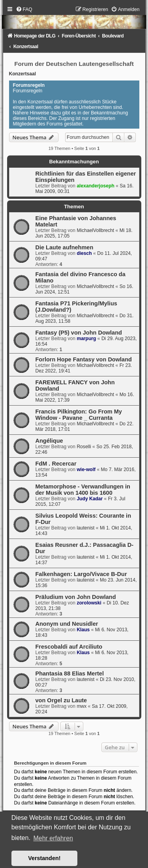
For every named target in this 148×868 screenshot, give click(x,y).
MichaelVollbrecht (95, 230)
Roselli (84, 447)
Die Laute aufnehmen (65, 247)
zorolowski (89, 603)
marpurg (86, 339)
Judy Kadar (90, 499)
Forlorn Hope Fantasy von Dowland (84, 359)
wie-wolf (86, 470)
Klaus (83, 630)
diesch (84, 253)
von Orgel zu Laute (61, 700)
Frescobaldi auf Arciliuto (69, 647)
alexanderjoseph (95, 186)
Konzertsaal (23, 74)
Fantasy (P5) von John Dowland (79, 333)
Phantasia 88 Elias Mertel (70, 673)
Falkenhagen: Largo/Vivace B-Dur (81, 574)
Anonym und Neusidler (67, 624)
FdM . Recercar (56, 464)
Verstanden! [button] (44, 858)
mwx (81, 706)
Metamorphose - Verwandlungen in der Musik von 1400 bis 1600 (83, 490)
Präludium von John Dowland (76, 597)
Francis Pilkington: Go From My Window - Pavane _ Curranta (79, 415)
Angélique (49, 441)
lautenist (85, 528)
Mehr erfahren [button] (53, 838)
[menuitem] (24, 9)
